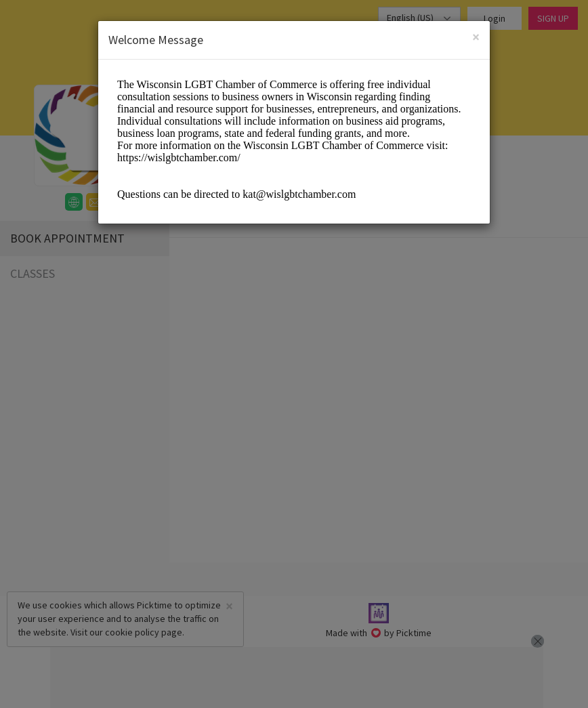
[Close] (476, 37)
